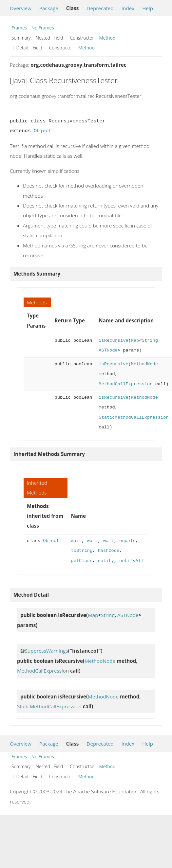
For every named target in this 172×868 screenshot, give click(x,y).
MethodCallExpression (125, 384)
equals (127, 541)
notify (106, 561)
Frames (19, 28)
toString (82, 551)
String (150, 341)
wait (76, 541)
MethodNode (144, 364)
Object (43, 131)
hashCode (109, 551)
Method (107, 38)
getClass (82, 561)
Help (148, 8)
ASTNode (108, 350)
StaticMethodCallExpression (134, 417)
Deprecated (100, 8)
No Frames (43, 28)
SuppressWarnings (47, 651)
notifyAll (131, 561)
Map (135, 341)
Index (128, 8)
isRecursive (113, 341)
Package (49, 8)
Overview (21, 8)
